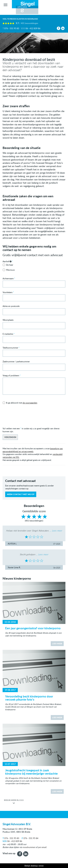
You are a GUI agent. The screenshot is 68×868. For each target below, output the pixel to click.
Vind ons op (9, 853)
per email (42, 847)
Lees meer (57, 644)
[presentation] (29, 417)
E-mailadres (8, 334)
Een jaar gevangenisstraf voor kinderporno (33, 628)
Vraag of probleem (11, 375)
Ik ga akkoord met (22, 403)
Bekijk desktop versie (34, 866)
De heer (10, 265)
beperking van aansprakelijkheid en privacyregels (33, 450)
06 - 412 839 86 (33, 28)
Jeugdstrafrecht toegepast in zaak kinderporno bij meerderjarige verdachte (31, 772)
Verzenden (10, 437)
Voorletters (8, 292)
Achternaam (8, 278)
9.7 (27, 23)
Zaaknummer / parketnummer (16, 361)
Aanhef (7, 261)
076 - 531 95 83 (12, 28)
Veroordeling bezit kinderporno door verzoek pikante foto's (29, 698)
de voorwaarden (30, 403)
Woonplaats (8, 320)
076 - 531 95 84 (30, 838)
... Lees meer (56, 531)
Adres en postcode (11, 306)
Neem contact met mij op (21, 494)
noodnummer (29, 847)
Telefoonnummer (10, 348)
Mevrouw (10, 270)
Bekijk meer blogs (14, 800)
